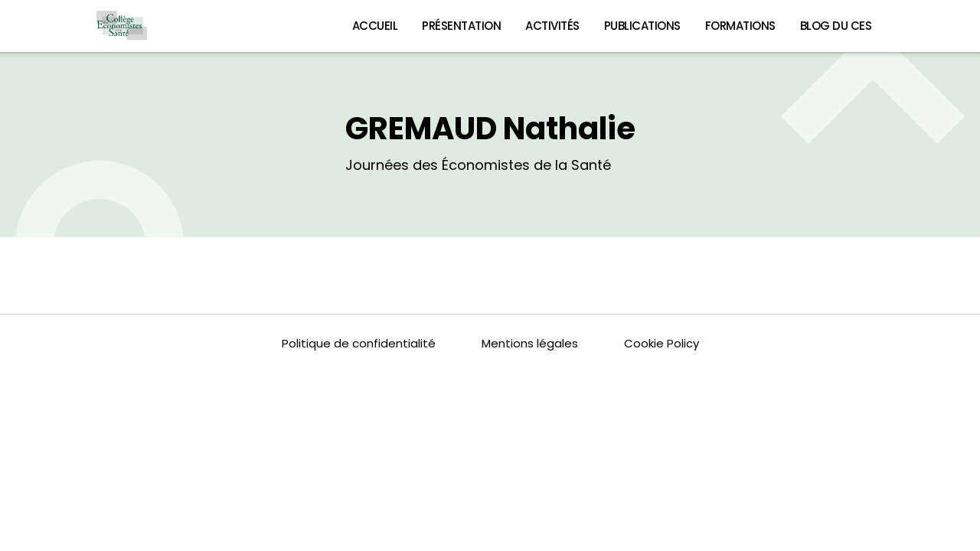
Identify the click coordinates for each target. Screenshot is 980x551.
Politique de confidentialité (359, 343)
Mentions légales (530, 343)
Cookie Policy (661, 343)
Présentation (461, 26)
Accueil (375, 26)
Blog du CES (836, 26)
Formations (740, 26)
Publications (642, 26)
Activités (552, 26)
